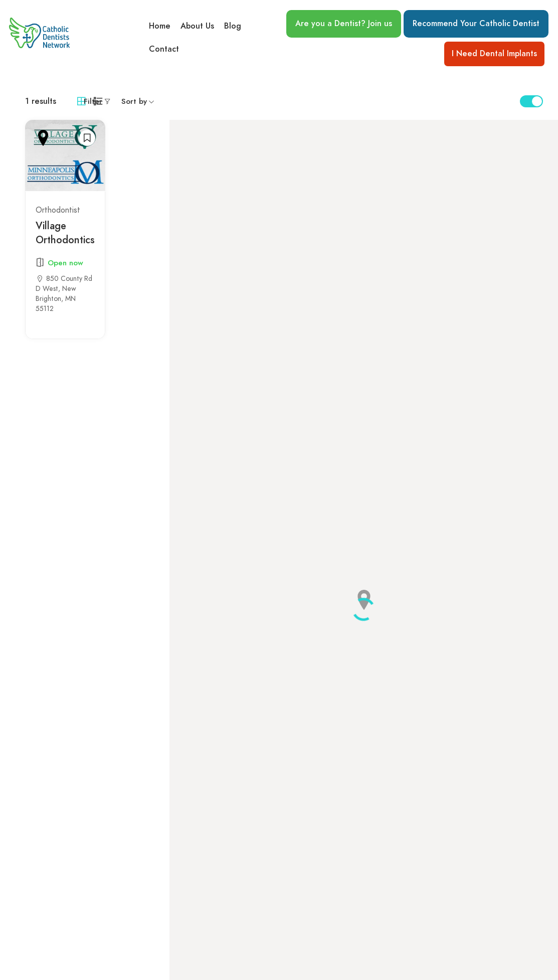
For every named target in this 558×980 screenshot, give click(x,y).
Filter (93, 101)
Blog (233, 26)
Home (160, 26)
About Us (197, 26)
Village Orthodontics (65, 233)
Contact (164, 50)
